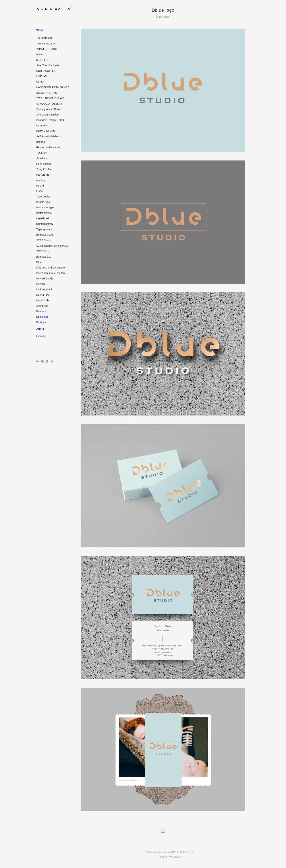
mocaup (41, 180)
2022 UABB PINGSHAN (50, 98)
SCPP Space (44, 240)
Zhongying (42, 306)
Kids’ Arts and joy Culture (51, 268)
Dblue (40, 262)
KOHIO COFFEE (46, 71)
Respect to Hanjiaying (49, 147)
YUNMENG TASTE (47, 49)
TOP (163, 832)
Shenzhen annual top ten (51, 273)
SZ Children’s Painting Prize (52, 246)
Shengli (41, 284)
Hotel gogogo (44, 164)
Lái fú (39, 191)
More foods (43, 300)
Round (40, 186)
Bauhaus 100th (45, 235)
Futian (40, 54)
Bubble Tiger (44, 202)
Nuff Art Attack (44, 289)
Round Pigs (43, 295)
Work (40, 30)
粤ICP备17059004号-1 (170, 857)
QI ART (40, 82)
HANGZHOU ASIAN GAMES (53, 87)
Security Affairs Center (49, 109)
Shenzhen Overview (48, 115)
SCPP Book (43, 251)
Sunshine (42, 158)
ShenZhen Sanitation (48, 65)
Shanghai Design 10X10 (50, 120)
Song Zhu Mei (44, 169)
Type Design (43, 197)
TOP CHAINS (44, 38)
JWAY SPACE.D (46, 44)
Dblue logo (42, 317)
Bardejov (41, 322)
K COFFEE (43, 60)
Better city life (44, 213)
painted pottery (45, 224)
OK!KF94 (42, 126)
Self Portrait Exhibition (49, 136)
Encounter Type (45, 207)
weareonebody (45, 279)
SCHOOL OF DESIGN (49, 104)
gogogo (41, 142)
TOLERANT (43, 153)
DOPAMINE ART (46, 131)
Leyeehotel (43, 218)
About (40, 329)
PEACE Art (42, 175)
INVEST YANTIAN (47, 93)
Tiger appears (44, 229)
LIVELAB (41, 76)
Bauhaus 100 (44, 257)
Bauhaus (41, 311)
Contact (41, 336)
